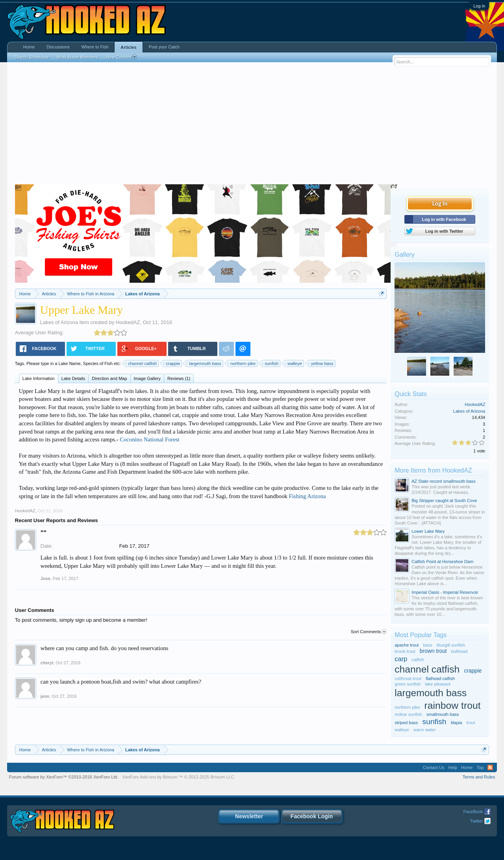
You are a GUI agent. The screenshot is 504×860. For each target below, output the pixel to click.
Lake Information (39, 378)
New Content (122, 57)
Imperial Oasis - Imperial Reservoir (445, 592)
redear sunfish (408, 714)
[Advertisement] (252, 125)
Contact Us (434, 767)
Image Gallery (147, 378)
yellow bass (321, 363)
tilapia (457, 723)
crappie (172, 363)
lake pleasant (438, 684)
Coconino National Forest (149, 439)
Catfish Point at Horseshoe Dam (442, 562)
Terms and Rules (479, 777)
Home (29, 47)
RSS (490, 767)
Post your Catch (164, 47)
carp (401, 659)
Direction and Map (109, 378)
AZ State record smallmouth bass (444, 481)
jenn (45, 696)
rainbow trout (452, 705)
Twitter (476, 821)
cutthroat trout (408, 678)
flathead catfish (440, 678)
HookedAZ (128, 322)
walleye (294, 363)
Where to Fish (95, 47)
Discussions (58, 47)
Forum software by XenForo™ (64, 777)
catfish (418, 660)
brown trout (433, 651)
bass (427, 645)
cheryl (47, 663)
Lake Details (73, 378)
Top (480, 767)
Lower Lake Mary (428, 531)
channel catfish (141, 363)
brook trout (405, 651)
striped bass (406, 723)
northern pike (242, 363)
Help (453, 767)
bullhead (460, 651)
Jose (45, 578)
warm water (425, 730)
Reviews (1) (179, 378)
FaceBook (473, 812)
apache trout (407, 645)
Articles (128, 47)
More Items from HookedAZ (433, 470)
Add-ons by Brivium (179, 777)
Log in (479, 6)
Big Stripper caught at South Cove (444, 500)
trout (471, 723)
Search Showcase (32, 57)
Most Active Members (77, 57)
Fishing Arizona (307, 496)
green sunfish (408, 684)
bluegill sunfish (451, 645)
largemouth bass (204, 363)
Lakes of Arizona (59, 322)
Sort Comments (369, 632)
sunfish (270, 363)
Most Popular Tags (421, 635)
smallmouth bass (443, 714)
